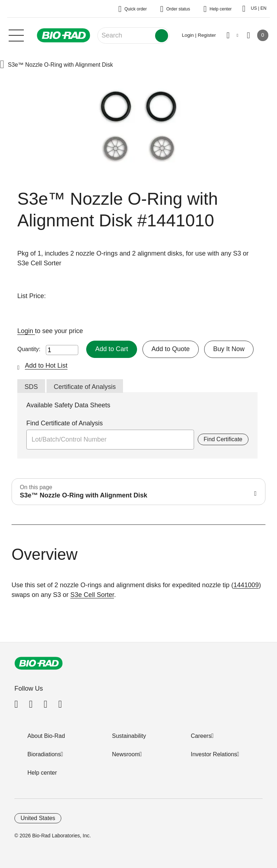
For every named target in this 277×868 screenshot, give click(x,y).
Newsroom (126, 754)
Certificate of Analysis (85, 387)
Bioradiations (44, 754)
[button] (2, 65)
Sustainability (129, 736)
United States (38, 818)
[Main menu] (16, 35)
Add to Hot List (46, 366)
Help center (42, 773)
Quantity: (29, 349)
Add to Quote (171, 349)
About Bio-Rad (46, 736)
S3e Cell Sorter (92, 595)
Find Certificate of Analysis (65, 423)
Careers (201, 736)
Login (26, 331)
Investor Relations (214, 754)
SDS (31, 387)
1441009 (246, 585)
